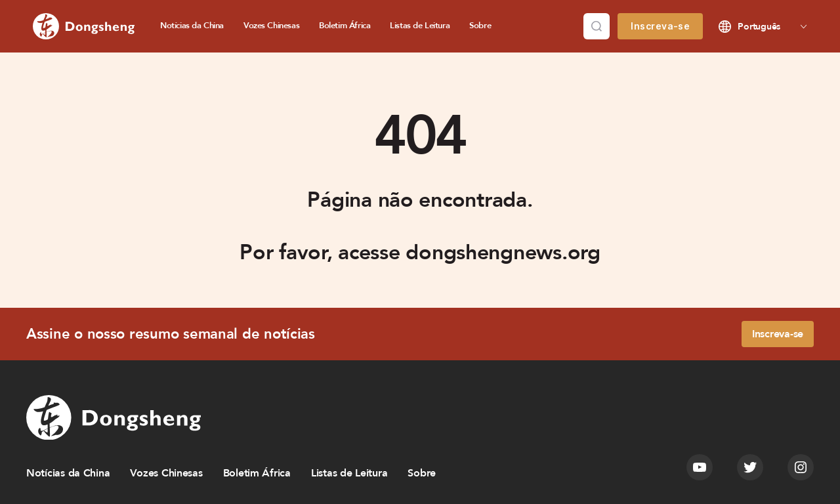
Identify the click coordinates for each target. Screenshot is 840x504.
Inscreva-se (660, 26)
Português (759, 27)
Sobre (480, 26)
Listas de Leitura (420, 26)
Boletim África (345, 26)
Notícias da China (192, 26)
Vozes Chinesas (271, 26)
